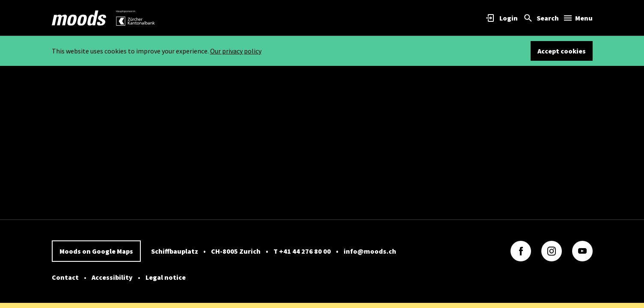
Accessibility (112, 277)
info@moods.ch (370, 251)
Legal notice (166, 277)
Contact (65, 277)
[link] (79, 18)
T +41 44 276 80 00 (302, 251)
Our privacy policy (236, 51)
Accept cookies (562, 51)
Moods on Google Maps (96, 251)
